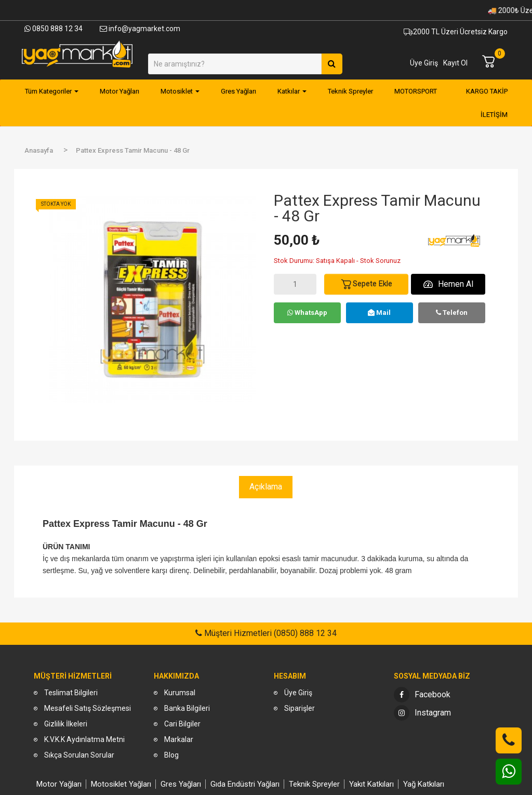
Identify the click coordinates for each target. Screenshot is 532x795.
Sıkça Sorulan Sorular (79, 755)
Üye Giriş (424, 63)
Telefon (452, 313)
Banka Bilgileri (187, 708)
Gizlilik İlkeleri (66, 724)
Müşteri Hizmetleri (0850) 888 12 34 (269, 633)
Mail (379, 313)
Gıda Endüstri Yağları (245, 784)
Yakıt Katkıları (371, 784)
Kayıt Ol (455, 63)
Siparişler (300, 708)
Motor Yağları (59, 784)
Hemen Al (448, 284)
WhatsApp (307, 313)
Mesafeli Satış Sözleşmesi (88, 708)
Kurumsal (180, 693)
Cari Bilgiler (182, 724)
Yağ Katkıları (424, 784)
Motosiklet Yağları (121, 784)
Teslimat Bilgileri (71, 693)
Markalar (179, 739)
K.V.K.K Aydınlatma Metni (84, 739)
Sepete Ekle (366, 284)
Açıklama (266, 487)
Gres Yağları (181, 784)
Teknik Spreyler (314, 784)
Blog (171, 755)
